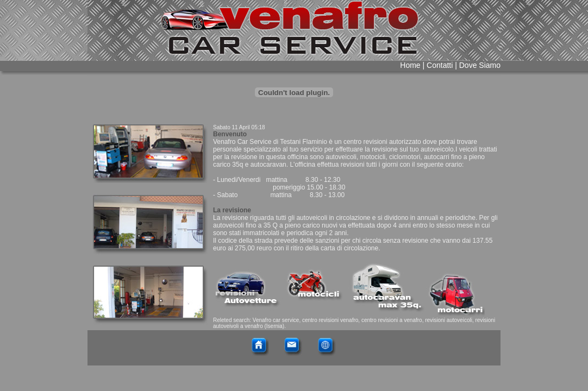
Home (410, 65)
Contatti (439, 65)
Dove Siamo (480, 65)
